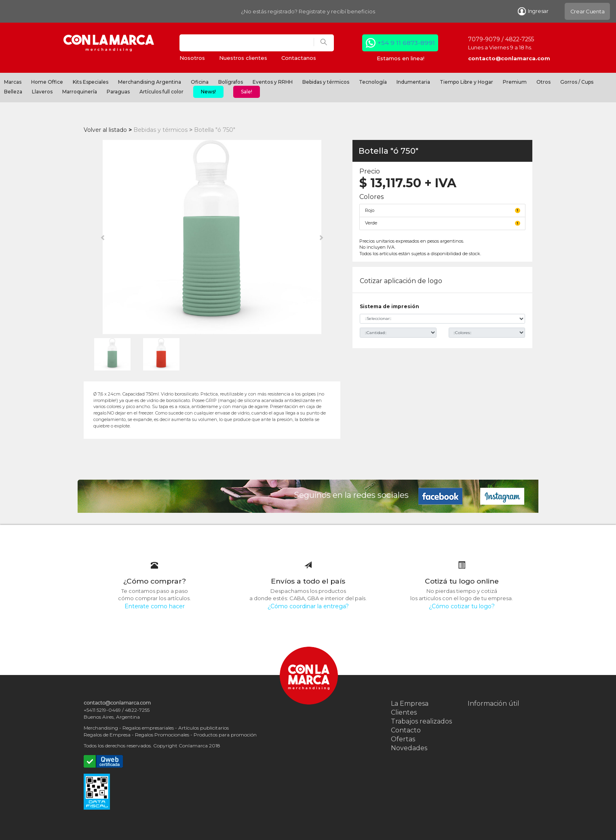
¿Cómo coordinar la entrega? (308, 606)
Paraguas (118, 92)
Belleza (13, 92)
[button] (103, 237)
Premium (515, 82)
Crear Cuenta (588, 11)
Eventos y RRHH (273, 82)
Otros (543, 82)
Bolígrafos (231, 82)
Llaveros (42, 92)
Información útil (494, 704)
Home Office (47, 82)
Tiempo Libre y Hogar (466, 82)
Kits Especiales (91, 82)
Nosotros (192, 58)
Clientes (404, 712)
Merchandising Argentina (150, 82)
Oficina (200, 82)
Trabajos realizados (421, 721)
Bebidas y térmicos (326, 82)
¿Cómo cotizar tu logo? (462, 606)
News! (208, 92)
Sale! (247, 92)
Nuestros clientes (243, 58)
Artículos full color (161, 92)
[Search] (247, 43)
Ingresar (533, 11)
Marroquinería (80, 92)
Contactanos (299, 58)
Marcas (13, 82)
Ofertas (403, 739)
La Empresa (410, 704)
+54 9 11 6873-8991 (406, 43)
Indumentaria (413, 82)
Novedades (409, 748)
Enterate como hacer (155, 606)
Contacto (406, 730)
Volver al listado (105, 130)
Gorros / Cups (577, 82)
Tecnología (373, 82)
